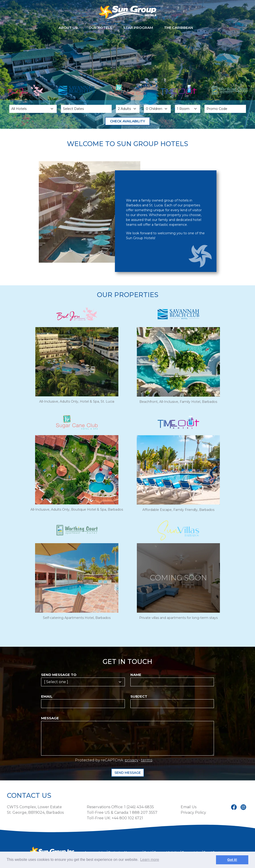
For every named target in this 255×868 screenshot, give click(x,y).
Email (47, 696)
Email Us (189, 807)
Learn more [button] (150, 860)
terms (147, 760)
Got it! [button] (232, 860)
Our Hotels (100, 28)
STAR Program (138, 28)
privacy (131, 760)
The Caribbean (178, 28)
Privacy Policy (193, 812)
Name (136, 675)
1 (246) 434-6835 (139, 807)
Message (50, 718)
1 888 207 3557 (144, 812)
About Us (68, 28)
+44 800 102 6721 (127, 818)
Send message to (59, 675)
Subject (139, 696)
